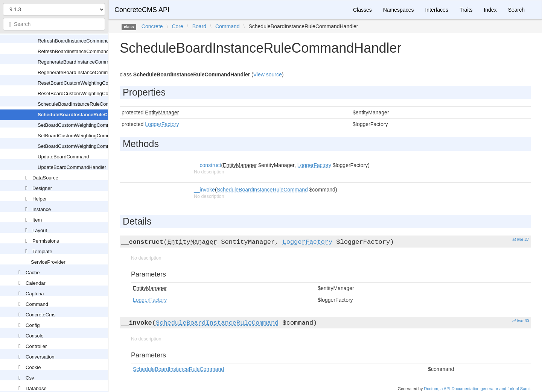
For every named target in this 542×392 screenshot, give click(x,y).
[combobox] (54, 24)
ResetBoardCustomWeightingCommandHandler (90, 93)
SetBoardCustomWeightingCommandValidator (88, 146)
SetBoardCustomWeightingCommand (78, 125)
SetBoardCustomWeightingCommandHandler (87, 136)
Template (42, 251)
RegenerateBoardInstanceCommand (78, 62)
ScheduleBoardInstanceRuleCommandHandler (92, 115)
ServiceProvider (48, 262)
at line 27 (521, 239)
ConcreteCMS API (142, 10)
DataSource (45, 178)
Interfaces (436, 10)
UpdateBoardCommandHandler (72, 167)
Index (490, 10)
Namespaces (399, 10)
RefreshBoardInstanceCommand (73, 41)
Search (516, 10)
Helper (40, 199)
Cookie (33, 367)
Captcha (35, 294)
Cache (33, 273)
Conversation (40, 357)
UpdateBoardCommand (63, 157)
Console (35, 336)
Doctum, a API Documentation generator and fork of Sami (477, 389)
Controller (36, 346)
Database (36, 388)
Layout (40, 230)
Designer (42, 188)
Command (37, 304)
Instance (42, 209)
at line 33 (521, 321)
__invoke (204, 190)
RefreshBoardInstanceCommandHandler (82, 51)
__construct (207, 165)
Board (199, 26)
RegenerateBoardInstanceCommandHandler (86, 72)
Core (177, 26)
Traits (466, 10)
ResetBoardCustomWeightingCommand (81, 83)
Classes (362, 10)
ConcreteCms (40, 315)
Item (37, 220)
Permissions (46, 241)
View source (268, 74)
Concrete (152, 26)
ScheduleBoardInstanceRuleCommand (80, 104)
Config (33, 325)
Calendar (36, 283)
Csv (30, 378)
